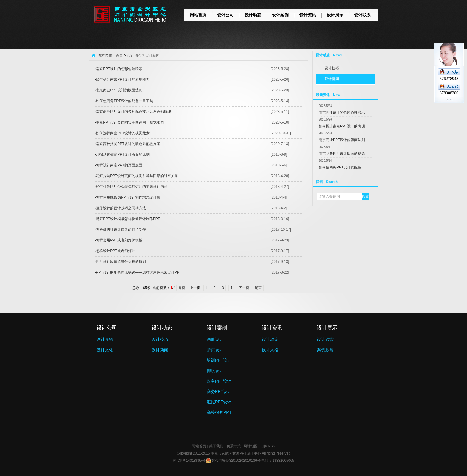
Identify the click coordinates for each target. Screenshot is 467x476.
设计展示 (335, 15)
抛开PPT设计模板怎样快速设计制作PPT (128, 219)
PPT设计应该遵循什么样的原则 (121, 262)
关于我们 (216, 446)
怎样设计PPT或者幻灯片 (115, 251)
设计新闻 (332, 79)
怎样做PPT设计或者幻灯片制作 (121, 230)
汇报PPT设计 (219, 402)
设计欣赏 (325, 339)
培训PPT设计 (219, 360)
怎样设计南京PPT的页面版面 (119, 165)
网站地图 (250, 446)
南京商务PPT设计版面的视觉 (342, 154)
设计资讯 (308, 15)
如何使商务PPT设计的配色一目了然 (124, 101)
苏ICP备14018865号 (189, 461)
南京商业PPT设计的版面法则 (342, 140)
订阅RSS (268, 446)
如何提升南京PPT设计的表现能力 (123, 79)
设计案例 (280, 15)
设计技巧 (332, 68)
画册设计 (215, 339)
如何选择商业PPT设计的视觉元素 (123, 133)
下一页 (244, 288)
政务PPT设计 (219, 381)
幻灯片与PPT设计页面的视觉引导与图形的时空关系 (137, 176)
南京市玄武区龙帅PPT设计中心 (236, 453)
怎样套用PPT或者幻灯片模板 (119, 240)
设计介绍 (105, 339)
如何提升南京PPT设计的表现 (342, 126)
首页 (119, 55)
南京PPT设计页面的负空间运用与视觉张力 (130, 122)
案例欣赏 (325, 350)
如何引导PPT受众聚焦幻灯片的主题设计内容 (131, 187)
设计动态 (253, 15)
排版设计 (215, 371)
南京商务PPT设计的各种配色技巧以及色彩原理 (133, 112)
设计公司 (225, 15)
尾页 (258, 288)
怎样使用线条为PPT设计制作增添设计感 (128, 197)
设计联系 (362, 15)
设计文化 (105, 350)
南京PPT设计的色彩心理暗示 (342, 113)
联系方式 (233, 446)
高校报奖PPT (219, 412)
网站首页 (198, 15)
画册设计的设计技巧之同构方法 (121, 208)
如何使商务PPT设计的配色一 (342, 167)
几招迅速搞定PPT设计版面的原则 (123, 154)
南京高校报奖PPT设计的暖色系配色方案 (128, 144)
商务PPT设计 (219, 391)
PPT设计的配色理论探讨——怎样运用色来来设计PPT (139, 272)
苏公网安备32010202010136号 (233, 461)
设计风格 (270, 350)
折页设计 (215, 350)
